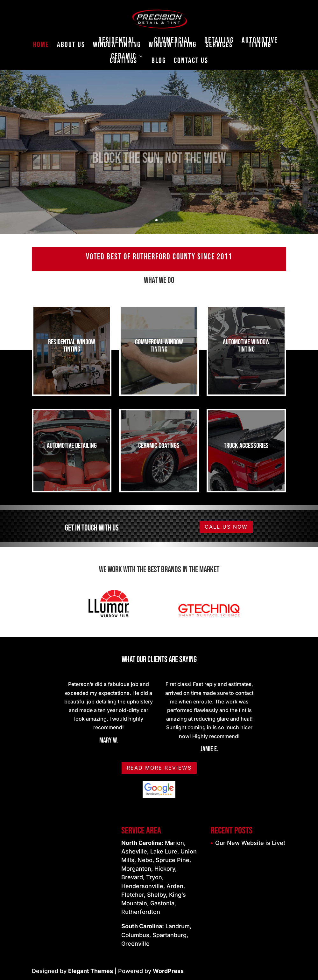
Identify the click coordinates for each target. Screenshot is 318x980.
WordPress (168, 971)
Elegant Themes (91, 971)
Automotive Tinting (260, 44)
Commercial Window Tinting (173, 44)
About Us (71, 46)
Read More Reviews (159, 768)
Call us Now (226, 527)
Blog (159, 62)
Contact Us (191, 62)
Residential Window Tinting (117, 44)
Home (41, 46)
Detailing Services (219, 44)
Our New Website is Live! (250, 843)
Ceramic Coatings (124, 60)
